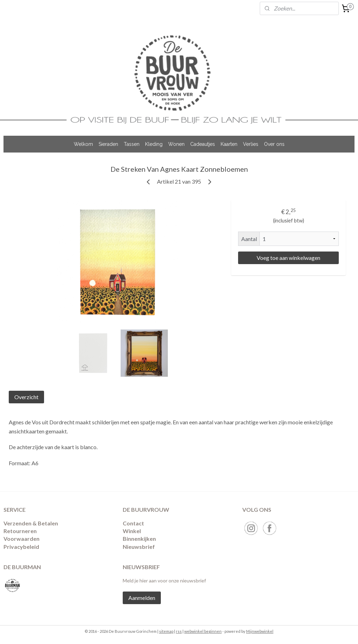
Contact (133, 523)
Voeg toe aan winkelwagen (288, 258)
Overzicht (26, 397)
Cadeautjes (203, 144)
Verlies (251, 144)
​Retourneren (20, 531)
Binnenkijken (139, 539)
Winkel (132, 531)
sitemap (166, 631)
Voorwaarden (22, 539)
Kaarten (229, 144)
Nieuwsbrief (139, 547)
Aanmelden (142, 598)
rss (179, 631)
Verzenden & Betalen (31, 523)
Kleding (154, 144)
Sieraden (108, 144)
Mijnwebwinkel (260, 631)
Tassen (132, 144)
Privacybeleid (21, 547)
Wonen (176, 144)
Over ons (274, 144)
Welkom (83, 144)
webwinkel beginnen (203, 631)
